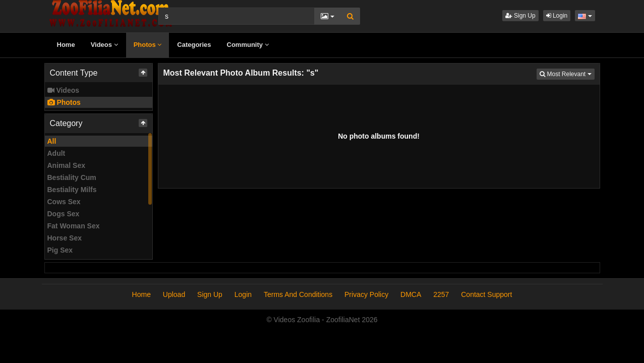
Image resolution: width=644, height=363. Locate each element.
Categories (194, 45)
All (52, 141)
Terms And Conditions (298, 294)
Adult (56, 153)
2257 (441, 294)
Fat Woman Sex (74, 226)
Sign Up (520, 16)
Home (66, 45)
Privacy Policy (366, 294)
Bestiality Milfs (72, 190)
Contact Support (486, 294)
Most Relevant (567, 73)
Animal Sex (66, 165)
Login (557, 16)
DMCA (411, 294)
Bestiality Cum (72, 177)
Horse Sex (65, 238)
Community (248, 45)
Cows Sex (64, 202)
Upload (174, 294)
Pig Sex (60, 250)
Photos (148, 45)
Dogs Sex (64, 214)
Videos (104, 45)
